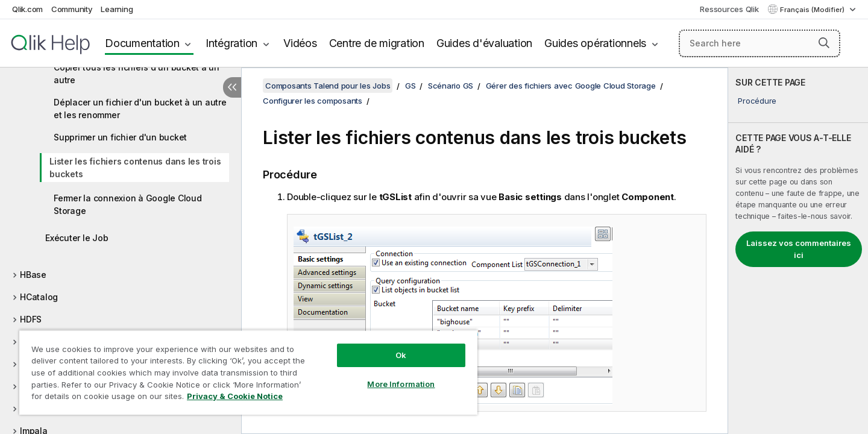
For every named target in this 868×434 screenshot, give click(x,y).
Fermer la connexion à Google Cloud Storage (128, 204)
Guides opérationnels (595, 43)
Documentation (142, 43)
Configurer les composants (313, 101)
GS (410, 86)
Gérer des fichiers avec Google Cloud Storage (571, 86)
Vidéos (300, 43)
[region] (248, 372)
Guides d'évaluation (484, 43)
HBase (33, 275)
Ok (401, 355)
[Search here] (760, 43)
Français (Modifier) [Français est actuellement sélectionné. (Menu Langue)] (813, 10)
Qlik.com (27, 9)
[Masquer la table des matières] (232, 87)
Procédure (757, 101)
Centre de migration (377, 43)
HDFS (31, 319)
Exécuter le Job (77, 238)
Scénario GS (451, 86)
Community (72, 9)
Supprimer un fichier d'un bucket (120, 137)
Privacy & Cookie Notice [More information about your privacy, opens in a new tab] (235, 396)
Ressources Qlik (729, 9)
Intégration (231, 43)
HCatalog (39, 297)
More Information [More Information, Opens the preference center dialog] (401, 384)
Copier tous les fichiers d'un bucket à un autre (137, 74)
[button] (824, 43)
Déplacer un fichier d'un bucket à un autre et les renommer (140, 108)
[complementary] (798, 251)
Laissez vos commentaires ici (799, 249)
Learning (117, 9)
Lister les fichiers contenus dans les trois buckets (135, 168)
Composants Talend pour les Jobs (328, 86)
